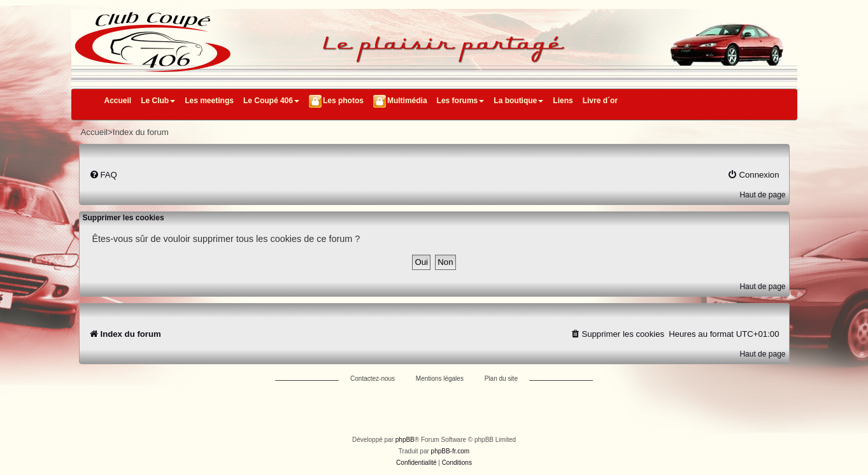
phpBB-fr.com (451, 451)
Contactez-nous (373, 379)
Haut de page (762, 195)
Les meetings (209, 101)
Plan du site (501, 379)
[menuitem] (103, 175)
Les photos (343, 101)
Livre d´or (600, 101)
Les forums (461, 101)
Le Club (158, 101)
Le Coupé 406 (271, 101)
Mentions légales (440, 379)
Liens (563, 101)
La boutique (518, 101)
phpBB (405, 440)
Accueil (118, 101)
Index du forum (141, 132)
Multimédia (407, 101)
